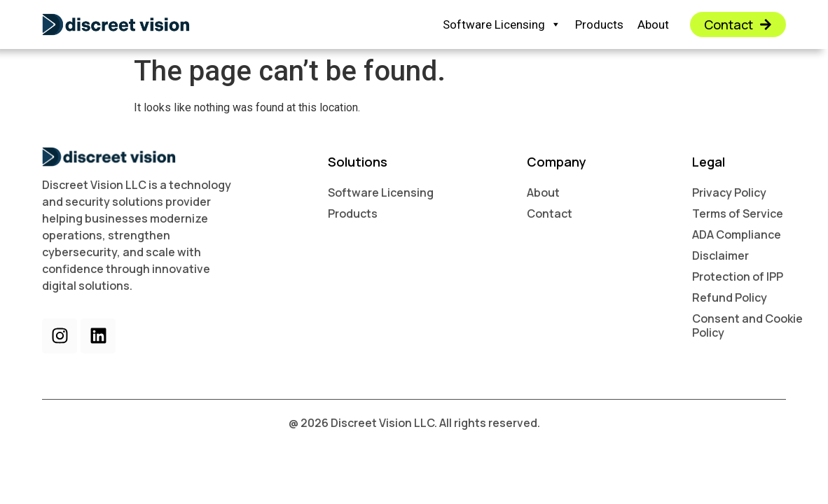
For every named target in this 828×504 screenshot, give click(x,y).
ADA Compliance (737, 234)
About (653, 24)
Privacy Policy (729, 192)
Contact (550, 213)
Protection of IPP (738, 276)
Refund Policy (730, 297)
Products (599, 24)
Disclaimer (720, 255)
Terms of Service (738, 213)
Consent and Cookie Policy (747, 325)
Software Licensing (502, 25)
